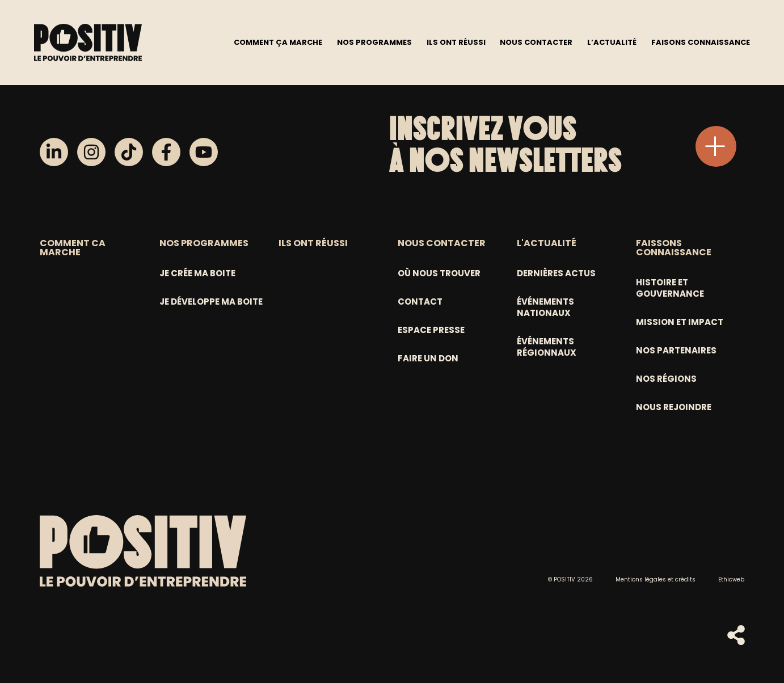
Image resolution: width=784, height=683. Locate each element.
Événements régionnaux (547, 347)
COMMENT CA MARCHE (73, 248)
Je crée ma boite (197, 273)
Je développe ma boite (211, 302)
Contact (420, 302)
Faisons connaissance (701, 42)
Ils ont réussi (456, 42)
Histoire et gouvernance (670, 288)
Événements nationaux (545, 307)
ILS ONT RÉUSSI (313, 243)
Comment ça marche (278, 42)
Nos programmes (374, 42)
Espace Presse (431, 330)
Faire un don (428, 358)
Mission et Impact (680, 322)
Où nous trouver (439, 273)
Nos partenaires (676, 350)
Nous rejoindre (674, 407)
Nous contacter (536, 42)
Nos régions (666, 379)
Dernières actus (556, 273)
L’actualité (612, 42)
